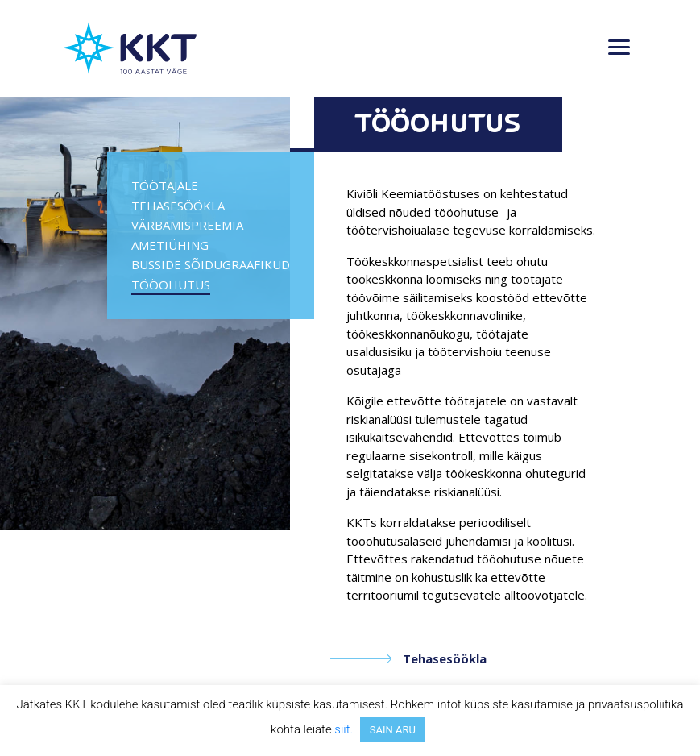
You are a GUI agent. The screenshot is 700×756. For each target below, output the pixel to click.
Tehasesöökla (178, 206)
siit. (344, 729)
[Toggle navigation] (619, 48)
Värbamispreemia (187, 225)
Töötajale (165, 185)
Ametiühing (170, 245)
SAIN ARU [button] (393, 730)
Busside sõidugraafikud (211, 264)
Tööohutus (171, 285)
